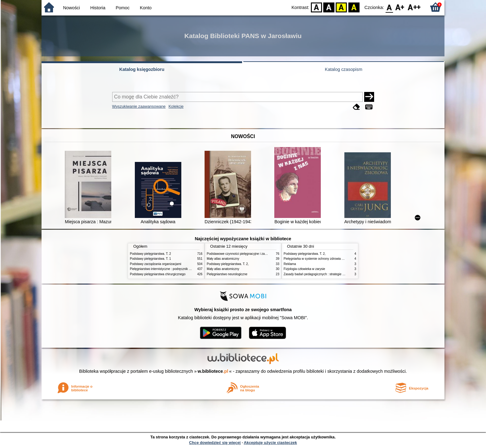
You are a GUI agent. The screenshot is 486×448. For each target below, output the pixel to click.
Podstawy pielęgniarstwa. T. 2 (150, 254)
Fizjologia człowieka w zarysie (304, 269)
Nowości (72, 8)
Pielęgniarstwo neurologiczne (227, 274)
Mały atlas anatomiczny (223, 259)
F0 (389, 7)
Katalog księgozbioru (142, 69)
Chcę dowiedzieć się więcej (215, 443)
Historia (98, 8)
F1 (400, 7)
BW (329, 7)
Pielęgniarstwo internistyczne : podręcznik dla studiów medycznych (176, 269)
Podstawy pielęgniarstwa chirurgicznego (158, 274)
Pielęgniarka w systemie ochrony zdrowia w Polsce (319, 259)
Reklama (290, 264)
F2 (414, 7)
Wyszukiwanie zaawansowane (139, 106)
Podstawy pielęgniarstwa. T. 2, (228, 264)
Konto (146, 8)
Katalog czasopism (344, 69)
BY (354, 7)
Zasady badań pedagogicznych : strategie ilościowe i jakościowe (328, 274)
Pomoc (123, 8)
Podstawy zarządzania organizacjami (156, 264)
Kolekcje (176, 106)
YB (341, 7)
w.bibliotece (213, 371)
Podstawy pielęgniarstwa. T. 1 (150, 259)
